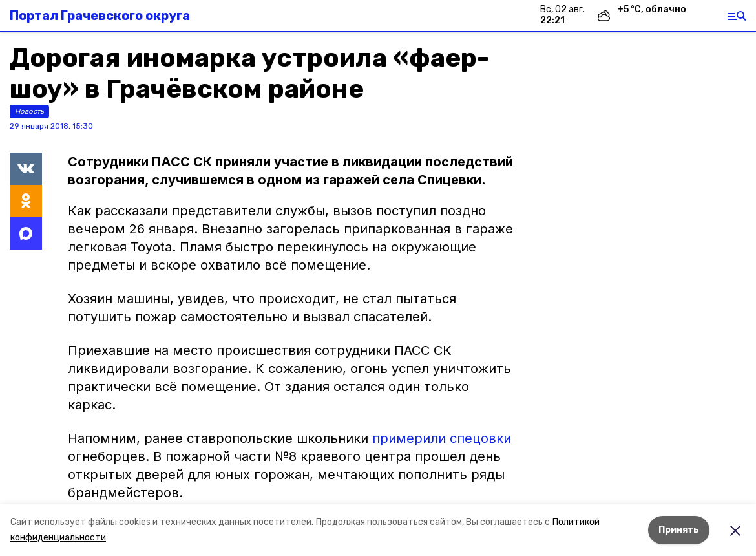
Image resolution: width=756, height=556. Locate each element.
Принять (679, 530)
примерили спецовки (442, 438)
